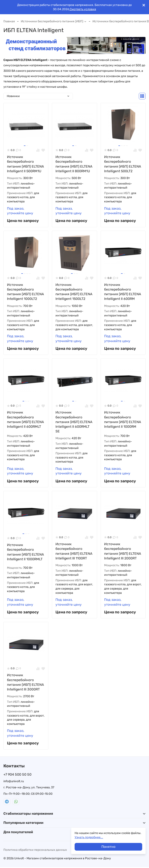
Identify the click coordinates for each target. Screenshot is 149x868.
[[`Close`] (144, 5)
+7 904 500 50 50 (17, 775)
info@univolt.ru (14, 782)
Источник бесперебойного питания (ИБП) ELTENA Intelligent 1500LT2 (74, 292)
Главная (9, 21)
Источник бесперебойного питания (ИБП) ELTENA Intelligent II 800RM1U (74, 164)
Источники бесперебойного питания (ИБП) (54, 21)
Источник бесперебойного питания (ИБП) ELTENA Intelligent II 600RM (123, 292)
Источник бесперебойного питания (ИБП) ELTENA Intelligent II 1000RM (123, 420)
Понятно (108, 847)
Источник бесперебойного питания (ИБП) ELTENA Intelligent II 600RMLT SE (74, 422)
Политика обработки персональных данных (35, 850)
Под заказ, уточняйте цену (20, 211)
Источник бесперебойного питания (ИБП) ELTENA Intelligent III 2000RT (123, 552)
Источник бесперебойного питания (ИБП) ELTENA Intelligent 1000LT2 (26, 292)
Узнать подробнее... (89, 837)
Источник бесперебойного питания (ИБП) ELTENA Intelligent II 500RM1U (26, 164)
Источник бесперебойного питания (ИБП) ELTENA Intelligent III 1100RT (74, 552)
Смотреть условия (83, 9)
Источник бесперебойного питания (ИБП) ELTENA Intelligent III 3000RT (26, 683)
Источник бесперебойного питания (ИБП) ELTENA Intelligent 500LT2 (123, 164)
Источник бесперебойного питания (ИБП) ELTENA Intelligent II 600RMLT (26, 420)
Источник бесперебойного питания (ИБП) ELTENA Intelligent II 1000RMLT (26, 552)
